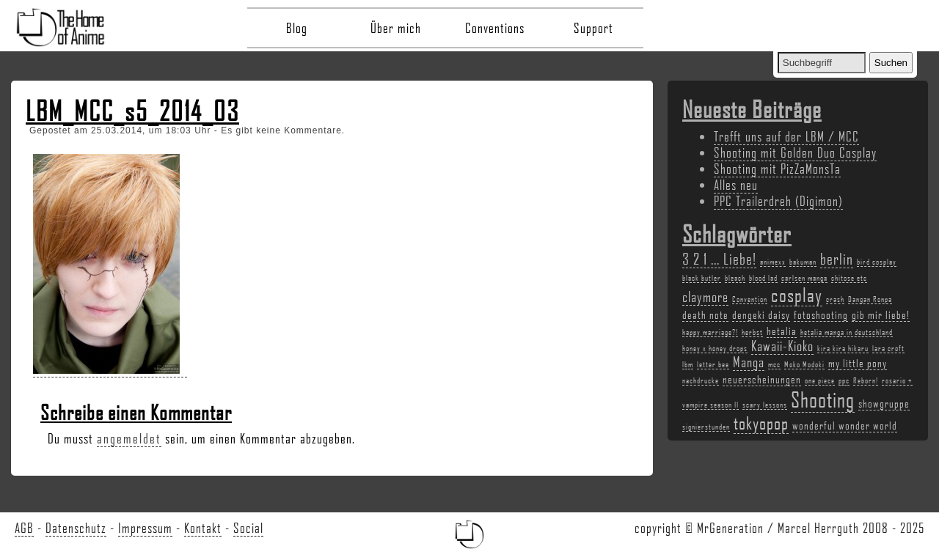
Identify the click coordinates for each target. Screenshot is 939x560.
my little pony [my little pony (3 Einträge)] (858, 363)
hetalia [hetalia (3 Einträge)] (782, 331)
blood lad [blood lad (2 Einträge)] (763, 278)
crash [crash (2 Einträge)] (835, 299)
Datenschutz (76, 528)
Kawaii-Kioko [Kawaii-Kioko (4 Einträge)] (782, 346)
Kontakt (203, 528)
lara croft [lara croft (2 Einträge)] (888, 348)
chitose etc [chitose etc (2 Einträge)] (849, 278)
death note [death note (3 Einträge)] (705, 314)
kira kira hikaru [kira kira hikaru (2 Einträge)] (843, 348)
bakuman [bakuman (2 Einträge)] (803, 262)
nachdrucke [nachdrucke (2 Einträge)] (701, 380)
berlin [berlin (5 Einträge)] (837, 258)
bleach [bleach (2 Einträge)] (735, 278)
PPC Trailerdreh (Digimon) (778, 201)
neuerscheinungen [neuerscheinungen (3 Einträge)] (762, 379)
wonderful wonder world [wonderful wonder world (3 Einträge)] (845, 425)
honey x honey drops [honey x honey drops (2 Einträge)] (715, 348)
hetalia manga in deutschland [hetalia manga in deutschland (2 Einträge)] (847, 332)
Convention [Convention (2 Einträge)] (750, 299)
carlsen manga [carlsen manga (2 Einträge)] (804, 278)
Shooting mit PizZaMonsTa (777, 169)
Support (593, 28)
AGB (24, 528)
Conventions (495, 28)
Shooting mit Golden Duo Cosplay (795, 152)
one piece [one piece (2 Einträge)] (820, 380)
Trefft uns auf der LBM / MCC (786, 136)
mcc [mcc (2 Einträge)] (774, 364)
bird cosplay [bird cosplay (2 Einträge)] (877, 262)
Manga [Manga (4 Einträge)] (749, 362)
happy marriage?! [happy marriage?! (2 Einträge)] (710, 332)
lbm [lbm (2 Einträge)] (688, 364)
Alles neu (736, 185)
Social (248, 528)
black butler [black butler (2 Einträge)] (702, 278)
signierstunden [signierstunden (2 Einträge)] (706, 427)
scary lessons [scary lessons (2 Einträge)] (765, 405)
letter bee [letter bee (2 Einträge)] (713, 364)
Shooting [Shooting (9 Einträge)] (823, 399)
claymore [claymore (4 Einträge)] (705, 297)
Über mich (396, 28)
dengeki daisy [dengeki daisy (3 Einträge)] (761, 314)
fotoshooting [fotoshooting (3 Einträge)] (821, 314)
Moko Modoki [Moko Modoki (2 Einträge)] (804, 364)
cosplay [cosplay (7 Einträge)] (797, 295)
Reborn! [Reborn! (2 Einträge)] (866, 380)
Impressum (145, 528)
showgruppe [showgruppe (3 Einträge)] (884, 403)
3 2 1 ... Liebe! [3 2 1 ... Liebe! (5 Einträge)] (719, 258)
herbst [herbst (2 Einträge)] (752, 332)
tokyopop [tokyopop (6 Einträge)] (761, 423)
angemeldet (129, 438)
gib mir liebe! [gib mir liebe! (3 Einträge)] (881, 314)
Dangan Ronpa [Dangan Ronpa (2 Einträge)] (870, 299)
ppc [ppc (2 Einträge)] (844, 380)
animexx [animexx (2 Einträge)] (773, 262)
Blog (297, 28)
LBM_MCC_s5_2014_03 (132, 111)
